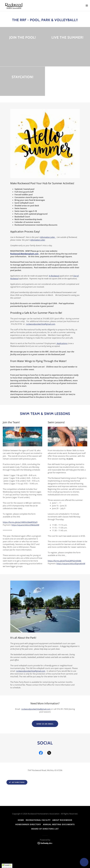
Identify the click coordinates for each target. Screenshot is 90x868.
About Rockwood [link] (62, 820)
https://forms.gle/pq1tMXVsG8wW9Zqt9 (20, 522)
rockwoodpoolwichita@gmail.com (40, 324)
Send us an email (45, 724)
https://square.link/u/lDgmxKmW (71, 564)
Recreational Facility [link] (38, 820)
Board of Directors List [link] (45, 829)
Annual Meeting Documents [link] (59, 824)
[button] (87, 6)
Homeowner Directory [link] (28, 824)
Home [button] (21, 820)
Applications (62, 343)
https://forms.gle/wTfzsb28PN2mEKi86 (64, 561)
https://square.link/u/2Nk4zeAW (25, 525)
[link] (14, 6)
